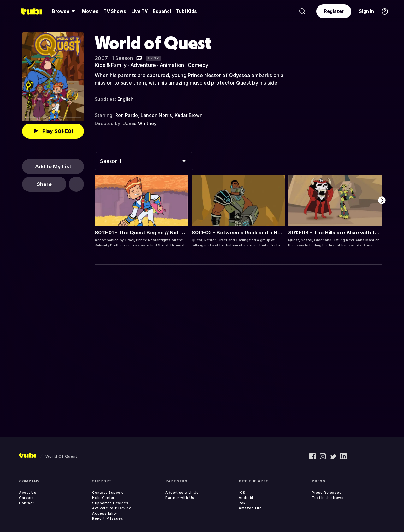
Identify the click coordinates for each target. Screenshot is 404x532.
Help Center (103, 498)
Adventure (143, 65)
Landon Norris (156, 115)
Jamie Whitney (140, 123)
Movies (90, 11)
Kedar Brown (189, 115)
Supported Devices (110, 503)
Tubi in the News (328, 498)
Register (334, 11)
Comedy (198, 65)
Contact (27, 503)
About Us (28, 493)
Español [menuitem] (162, 11)
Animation (172, 65)
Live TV (140, 11)
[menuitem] (65, 11)
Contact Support (108, 493)
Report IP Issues (108, 518)
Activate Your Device (112, 508)
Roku (243, 503)
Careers (27, 498)
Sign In (366, 11)
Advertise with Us (182, 493)
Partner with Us (180, 498)
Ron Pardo (127, 115)
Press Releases (327, 493)
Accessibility (105, 513)
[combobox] (144, 161)
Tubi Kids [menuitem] (187, 11)
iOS (242, 493)
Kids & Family (111, 65)
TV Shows (115, 11)
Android (246, 498)
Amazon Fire (250, 508)
